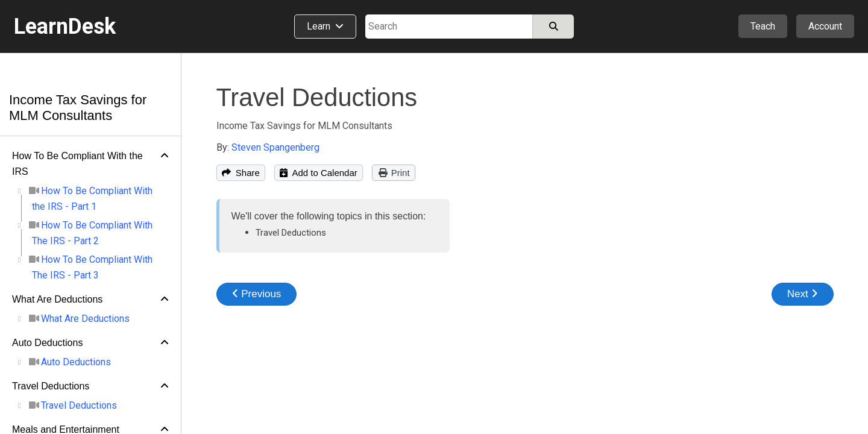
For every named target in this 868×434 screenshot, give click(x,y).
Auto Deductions (47, 343)
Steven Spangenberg (275, 147)
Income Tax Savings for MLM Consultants (78, 108)
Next (803, 294)
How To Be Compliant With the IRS (77, 164)
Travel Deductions (51, 386)
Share (241, 173)
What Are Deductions (57, 299)
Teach (763, 26)
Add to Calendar (319, 173)
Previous (257, 294)
